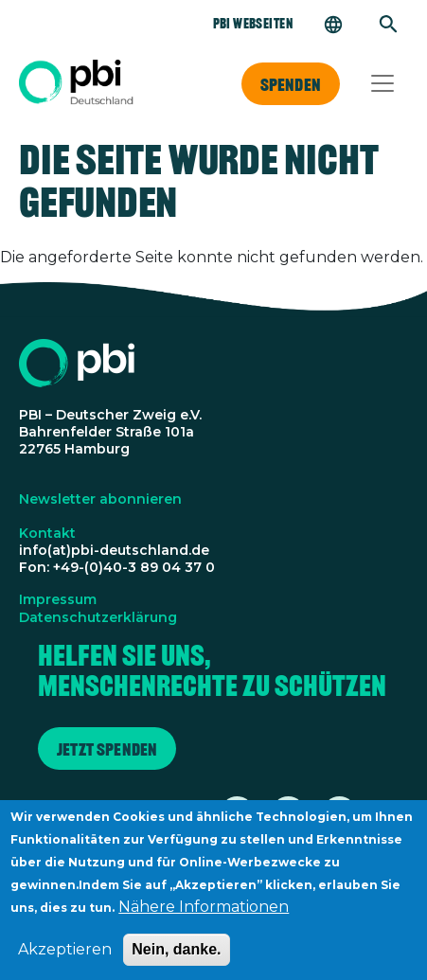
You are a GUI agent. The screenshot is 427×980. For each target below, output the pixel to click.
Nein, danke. (176, 958)
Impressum (58, 599)
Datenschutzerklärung (98, 617)
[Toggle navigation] (383, 83)
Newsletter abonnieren (100, 499)
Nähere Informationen (204, 915)
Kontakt (47, 533)
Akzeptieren (65, 958)
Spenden (291, 84)
